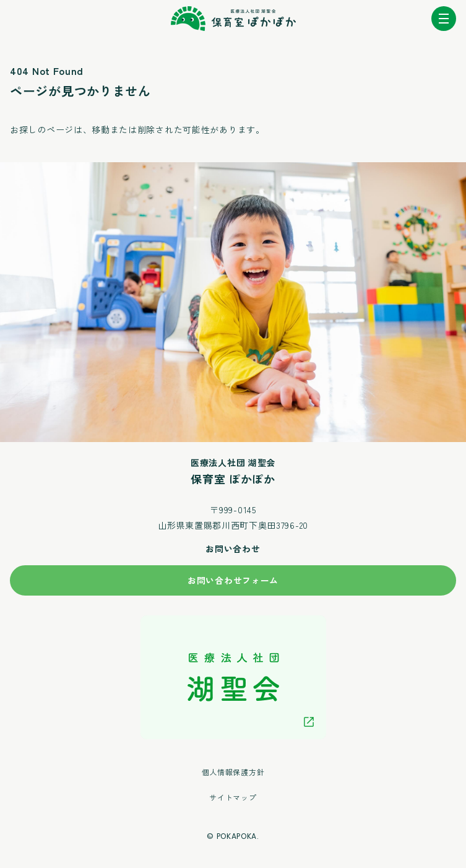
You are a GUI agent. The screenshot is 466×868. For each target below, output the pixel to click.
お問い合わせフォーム (233, 580)
